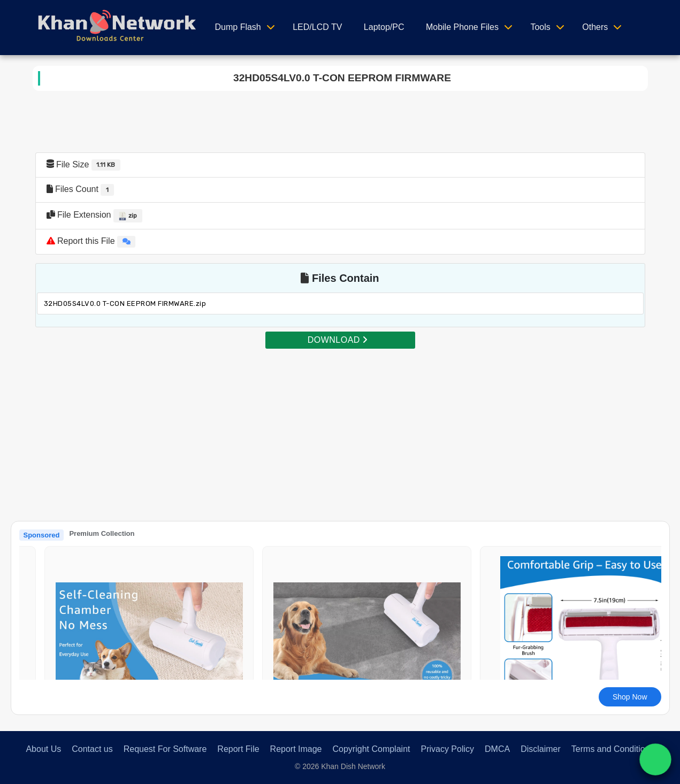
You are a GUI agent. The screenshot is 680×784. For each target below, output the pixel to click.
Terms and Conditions (613, 749)
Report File (238, 749)
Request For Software (165, 749)
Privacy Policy (447, 749)
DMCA (497, 749)
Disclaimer (541, 749)
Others (595, 27)
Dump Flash (238, 27)
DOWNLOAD (338, 340)
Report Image (296, 749)
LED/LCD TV (317, 27)
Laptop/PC (384, 27)
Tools (540, 27)
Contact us (92, 749)
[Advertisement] (340, 425)
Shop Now (630, 697)
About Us (43, 749)
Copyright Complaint (372, 749)
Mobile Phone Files (462, 27)
